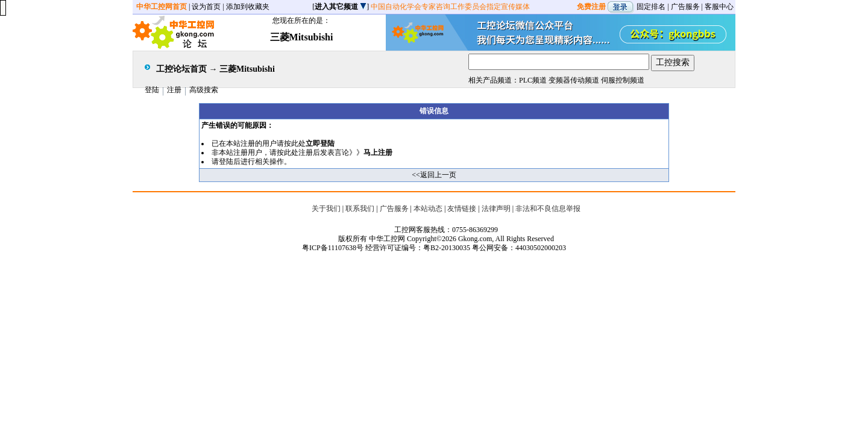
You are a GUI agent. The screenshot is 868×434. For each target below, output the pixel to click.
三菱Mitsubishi (247, 69)
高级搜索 (204, 90)
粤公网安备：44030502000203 (519, 248)
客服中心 (719, 7)
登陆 (152, 90)
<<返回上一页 (434, 175)
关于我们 (326, 209)
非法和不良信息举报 (548, 209)
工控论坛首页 (181, 69)
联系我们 (360, 209)
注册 (174, 90)
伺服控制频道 (623, 80)
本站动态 (428, 209)
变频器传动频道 (574, 80)
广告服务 (685, 7)
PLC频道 (533, 80)
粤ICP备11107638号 (333, 248)
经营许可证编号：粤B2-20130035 (418, 248)
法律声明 (496, 209)
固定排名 (651, 7)
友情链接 (462, 209)
